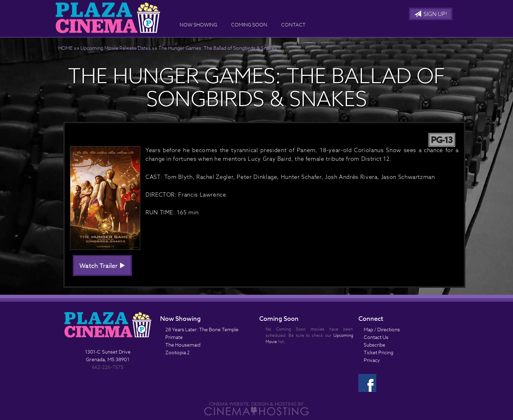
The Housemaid (183, 345)
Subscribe (374, 345)
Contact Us (376, 337)
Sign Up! (431, 14)
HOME (65, 48)
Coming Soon (249, 25)
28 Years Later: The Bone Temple (202, 329)
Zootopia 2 (177, 352)
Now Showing (198, 25)
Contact (293, 25)
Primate (174, 337)
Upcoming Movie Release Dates (116, 48)
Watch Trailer (102, 266)
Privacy (372, 360)
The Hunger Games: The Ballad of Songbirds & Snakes (218, 48)
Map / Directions (382, 329)
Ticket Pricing (378, 352)
